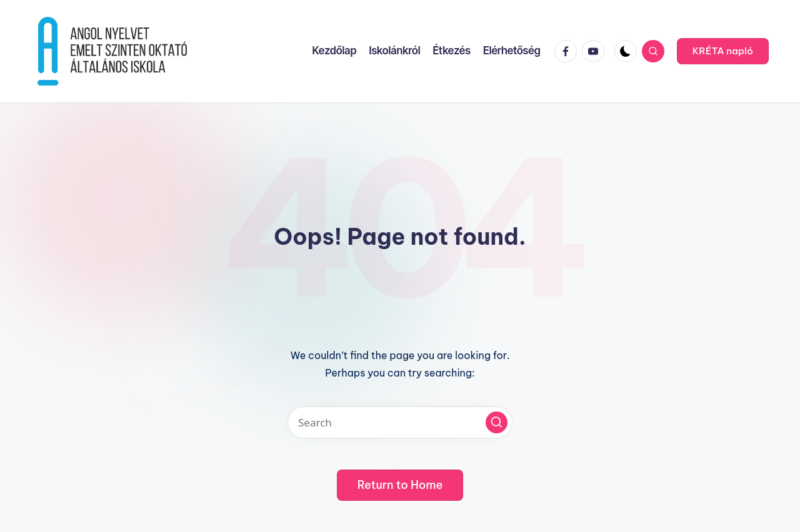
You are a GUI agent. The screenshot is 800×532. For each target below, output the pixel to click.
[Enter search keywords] (400, 422)
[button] (723, 51)
